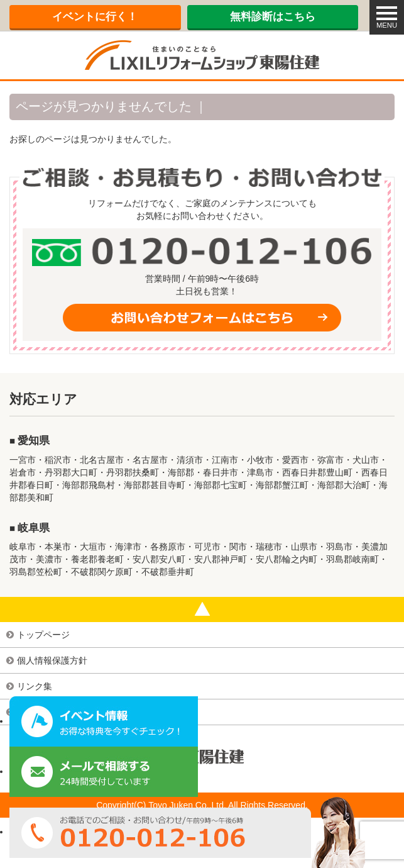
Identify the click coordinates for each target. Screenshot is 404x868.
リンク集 (35, 686)
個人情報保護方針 (52, 660)
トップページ (43, 635)
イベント (95, 17)
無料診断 (273, 17)
